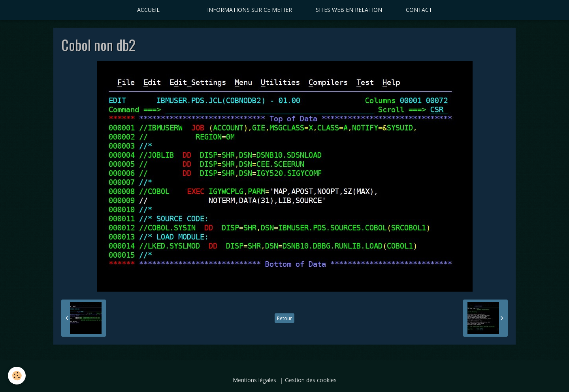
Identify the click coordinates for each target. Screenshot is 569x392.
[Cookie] (17, 376)
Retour (284, 318)
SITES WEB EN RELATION (349, 10)
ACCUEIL (148, 10)
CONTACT (419, 10)
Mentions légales (254, 380)
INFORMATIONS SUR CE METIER (250, 10)
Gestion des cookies (311, 380)
